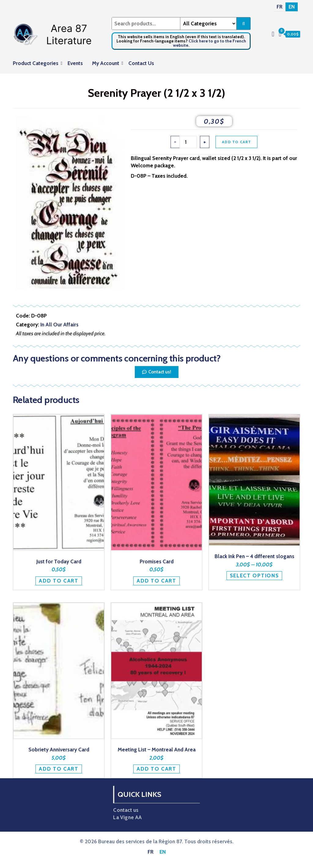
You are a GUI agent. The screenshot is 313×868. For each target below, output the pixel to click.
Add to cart (236, 142)
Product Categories (36, 63)
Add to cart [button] (59, 581)
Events (75, 63)
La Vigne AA (127, 817)
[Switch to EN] (292, 7)
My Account (106, 63)
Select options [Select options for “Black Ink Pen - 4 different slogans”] (254, 576)
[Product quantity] (188, 142)
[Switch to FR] (280, 7)
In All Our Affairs (59, 325)
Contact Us (141, 63)
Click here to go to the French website (210, 43)
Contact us (126, 810)
